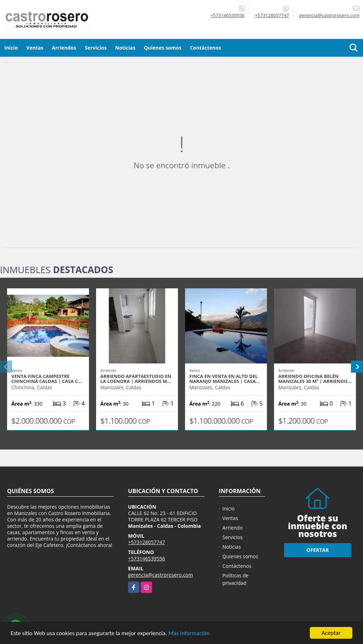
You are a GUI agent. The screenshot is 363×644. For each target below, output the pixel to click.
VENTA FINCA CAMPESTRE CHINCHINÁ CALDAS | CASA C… (47, 379)
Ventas (35, 48)
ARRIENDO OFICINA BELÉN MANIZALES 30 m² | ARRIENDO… (315, 379)
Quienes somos (163, 48)
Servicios (96, 48)
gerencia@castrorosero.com (160, 575)
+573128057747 (272, 15)
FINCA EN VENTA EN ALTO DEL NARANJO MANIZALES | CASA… (224, 379)
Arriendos (64, 48)
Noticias (125, 48)
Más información (189, 634)
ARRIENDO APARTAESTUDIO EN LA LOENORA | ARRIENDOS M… (136, 379)
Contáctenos (206, 48)
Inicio (11, 48)
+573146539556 (227, 15)
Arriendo (232, 528)
